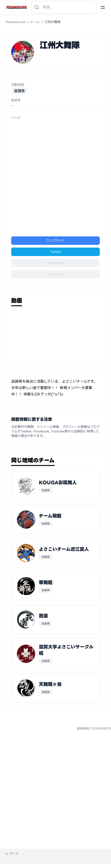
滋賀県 (19, 91)
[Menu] (103, 7)
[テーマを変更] (12, 854)
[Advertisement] (55, 178)
